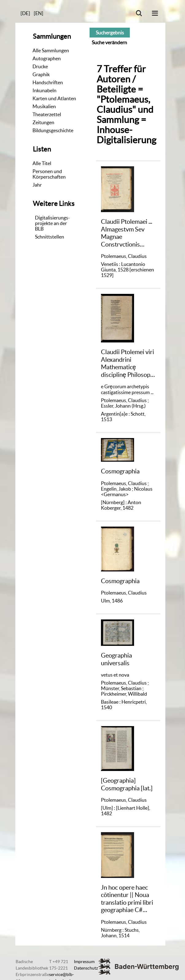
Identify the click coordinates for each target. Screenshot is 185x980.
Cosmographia (120, 471)
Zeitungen (43, 122)
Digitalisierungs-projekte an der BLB (52, 223)
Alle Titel (42, 163)
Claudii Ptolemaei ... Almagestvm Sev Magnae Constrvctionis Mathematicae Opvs (127, 233)
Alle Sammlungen (51, 50)
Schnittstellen (50, 237)
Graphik (41, 74)
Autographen (47, 58)
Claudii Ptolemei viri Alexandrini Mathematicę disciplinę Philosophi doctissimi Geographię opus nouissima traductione (128, 363)
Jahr (37, 185)
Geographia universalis (116, 659)
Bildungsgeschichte (53, 130)
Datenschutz (86, 968)
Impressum (84, 962)
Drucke (40, 66)
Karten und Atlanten (54, 98)
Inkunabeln (44, 90)
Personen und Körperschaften (49, 174)
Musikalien (44, 106)
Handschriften (48, 82)
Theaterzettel (47, 114)
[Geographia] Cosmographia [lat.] (127, 784)
